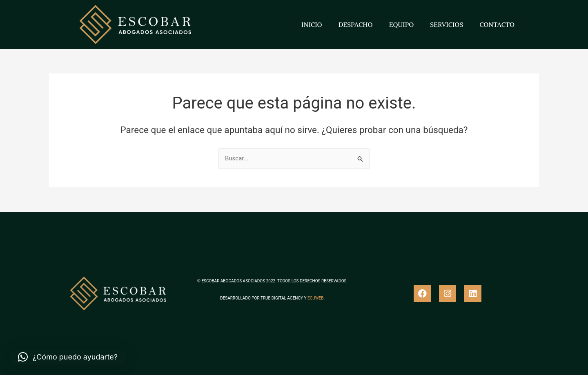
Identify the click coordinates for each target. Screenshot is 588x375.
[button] (68, 357)
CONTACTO (497, 24)
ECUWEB (315, 298)
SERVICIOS (447, 24)
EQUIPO (402, 24)
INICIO (312, 24)
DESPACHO (356, 24)
